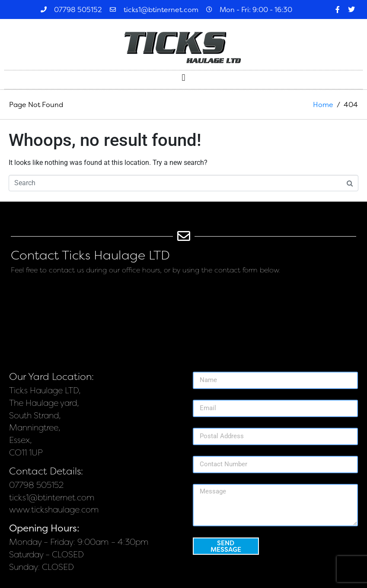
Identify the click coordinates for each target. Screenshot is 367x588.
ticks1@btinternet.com (52, 498)
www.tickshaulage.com (54, 510)
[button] (183, 77)
